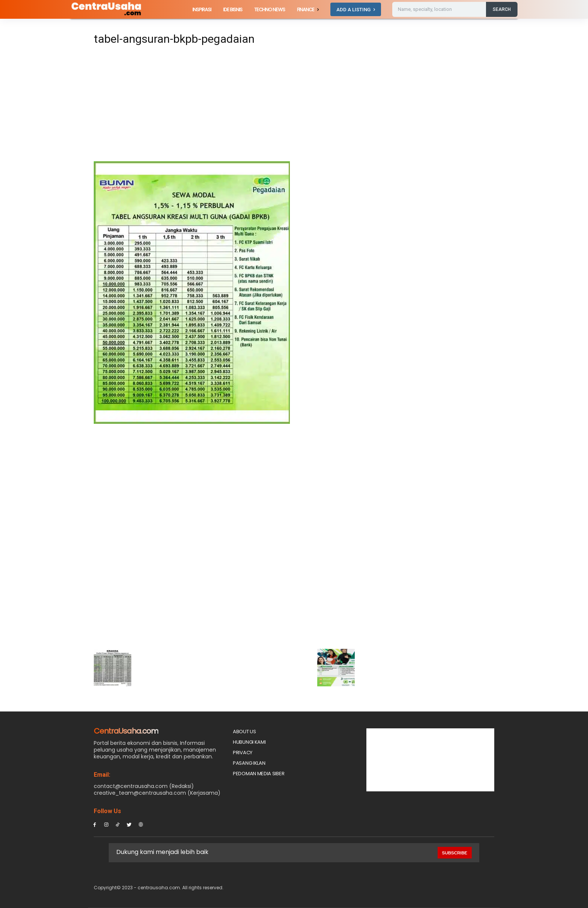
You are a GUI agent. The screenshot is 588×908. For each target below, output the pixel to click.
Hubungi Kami (249, 742)
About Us (244, 732)
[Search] (502, 9)
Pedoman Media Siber (259, 774)
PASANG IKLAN (249, 763)
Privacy (243, 753)
